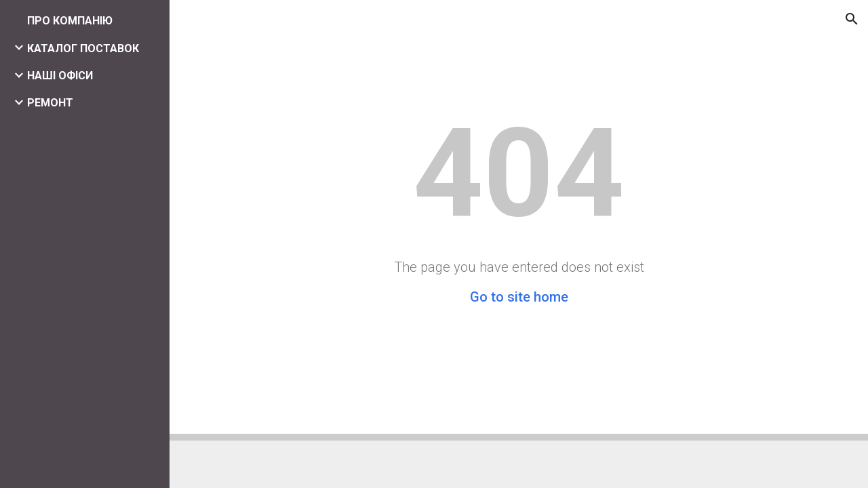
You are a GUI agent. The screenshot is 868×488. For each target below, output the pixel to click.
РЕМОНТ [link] (50, 103)
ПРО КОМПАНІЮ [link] (70, 21)
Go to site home (519, 297)
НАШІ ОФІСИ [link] (60, 76)
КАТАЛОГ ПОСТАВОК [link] (83, 48)
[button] (852, 19)
